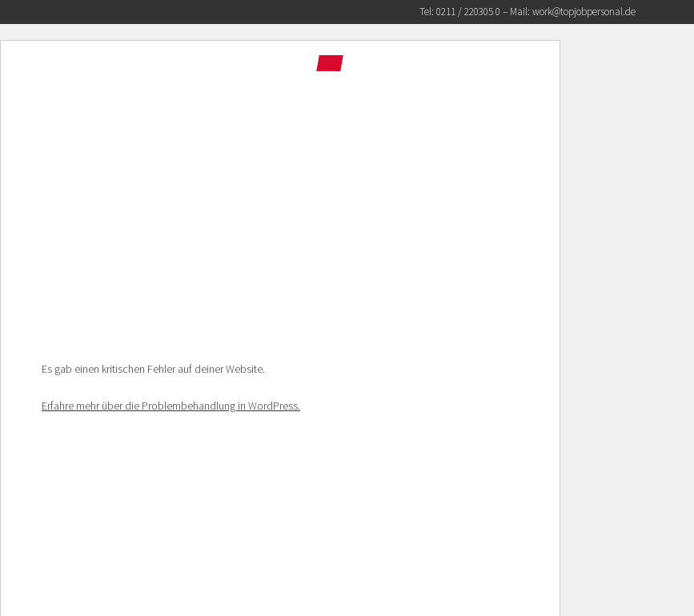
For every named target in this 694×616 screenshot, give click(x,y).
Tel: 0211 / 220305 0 (460, 12)
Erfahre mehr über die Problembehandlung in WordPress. (171, 406)
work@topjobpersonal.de (584, 12)
